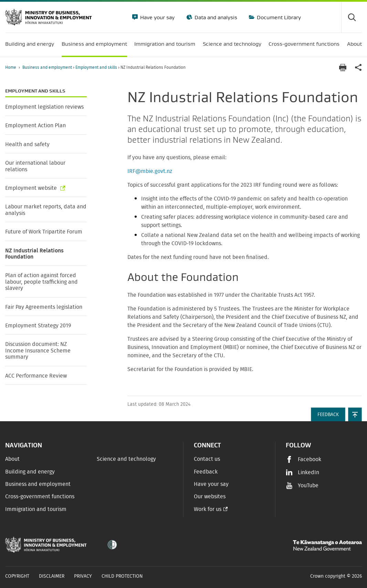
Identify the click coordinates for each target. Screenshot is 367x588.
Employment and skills (97, 67)
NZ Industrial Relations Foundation (34, 254)
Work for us (208, 509)
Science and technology (126, 459)
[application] (358, 68)
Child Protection (122, 576)
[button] (355, 414)
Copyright (17, 576)
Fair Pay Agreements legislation (44, 307)
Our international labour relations (35, 166)
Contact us (207, 459)
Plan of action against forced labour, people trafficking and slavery (41, 282)
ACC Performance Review (36, 376)
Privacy (83, 576)
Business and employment (48, 67)
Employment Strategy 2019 (38, 326)
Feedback (206, 472)
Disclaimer (52, 576)
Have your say (157, 17)
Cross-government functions (40, 497)
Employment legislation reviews (44, 107)
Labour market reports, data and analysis (46, 210)
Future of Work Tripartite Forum (44, 232)
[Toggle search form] (352, 17)
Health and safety (27, 144)
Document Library (278, 17)
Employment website (32, 188)
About (12, 459)
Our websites (210, 497)
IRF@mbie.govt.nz (150, 171)
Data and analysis (215, 17)
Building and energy (30, 472)
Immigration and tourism (36, 509)
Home (11, 67)
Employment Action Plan (35, 126)
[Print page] (343, 68)
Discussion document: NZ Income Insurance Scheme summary (38, 351)
